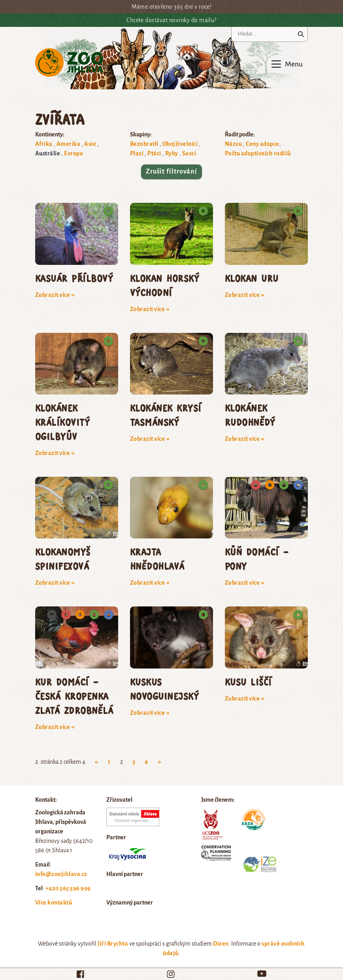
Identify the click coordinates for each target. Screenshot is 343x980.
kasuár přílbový (74, 278)
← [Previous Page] (97, 762)
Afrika (44, 144)
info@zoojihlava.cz (61, 874)
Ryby (172, 153)
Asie (90, 144)
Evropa (73, 153)
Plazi (137, 153)
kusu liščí (248, 682)
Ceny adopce (262, 144)
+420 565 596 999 (68, 888)
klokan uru (252, 278)
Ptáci (154, 153)
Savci (189, 153)
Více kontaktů (54, 903)
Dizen (221, 944)
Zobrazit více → (55, 295)
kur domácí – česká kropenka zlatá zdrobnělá (74, 696)
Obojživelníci (180, 144)
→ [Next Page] (159, 762)
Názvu (233, 144)
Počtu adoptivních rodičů (258, 153)
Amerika (68, 144)
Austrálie (48, 153)
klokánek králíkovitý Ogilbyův (62, 422)
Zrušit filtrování (171, 172)
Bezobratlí (144, 144)
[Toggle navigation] (286, 64)
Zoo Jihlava (69, 63)
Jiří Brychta (113, 944)
